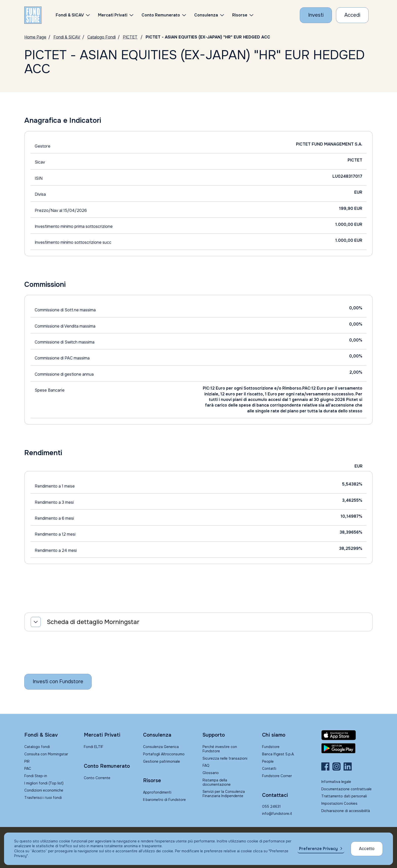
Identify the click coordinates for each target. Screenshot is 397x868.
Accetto (367, 849)
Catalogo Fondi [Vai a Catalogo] (102, 37)
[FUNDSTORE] (33, 15)
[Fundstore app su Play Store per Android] (347, 748)
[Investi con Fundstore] (316, 15)
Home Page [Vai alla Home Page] (35, 37)
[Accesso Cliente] (352, 15)
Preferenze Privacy (318, 849)
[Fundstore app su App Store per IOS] (347, 735)
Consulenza (206, 15)
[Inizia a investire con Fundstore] (58, 682)
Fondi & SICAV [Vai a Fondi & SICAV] (67, 37)
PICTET (130, 37)
